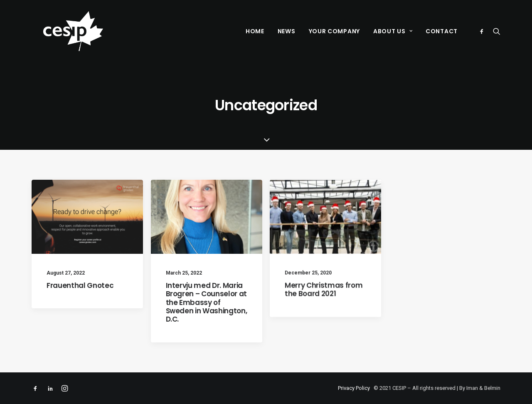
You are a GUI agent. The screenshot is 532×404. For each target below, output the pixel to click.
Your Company (334, 31)
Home (255, 31)
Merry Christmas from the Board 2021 (324, 292)
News (287, 31)
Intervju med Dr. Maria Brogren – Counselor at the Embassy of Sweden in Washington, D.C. (207, 302)
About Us (393, 31)
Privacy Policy (354, 388)
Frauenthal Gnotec (80, 285)
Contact (442, 31)
